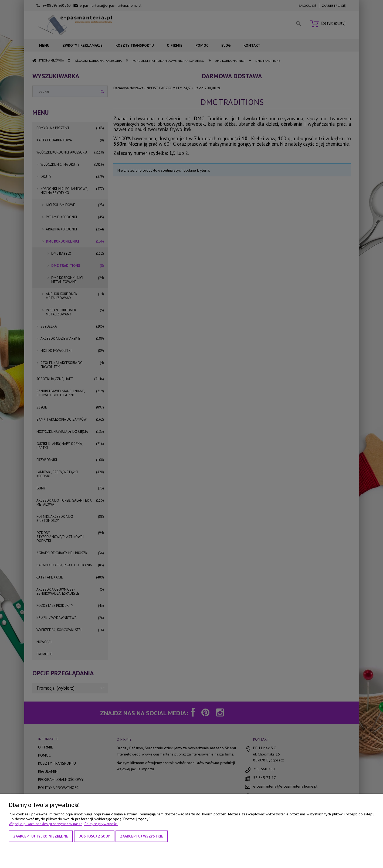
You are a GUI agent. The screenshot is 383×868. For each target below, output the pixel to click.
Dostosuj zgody (94, 836)
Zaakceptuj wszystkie (142, 836)
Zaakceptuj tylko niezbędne (41, 836)
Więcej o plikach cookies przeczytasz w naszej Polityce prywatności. (63, 824)
